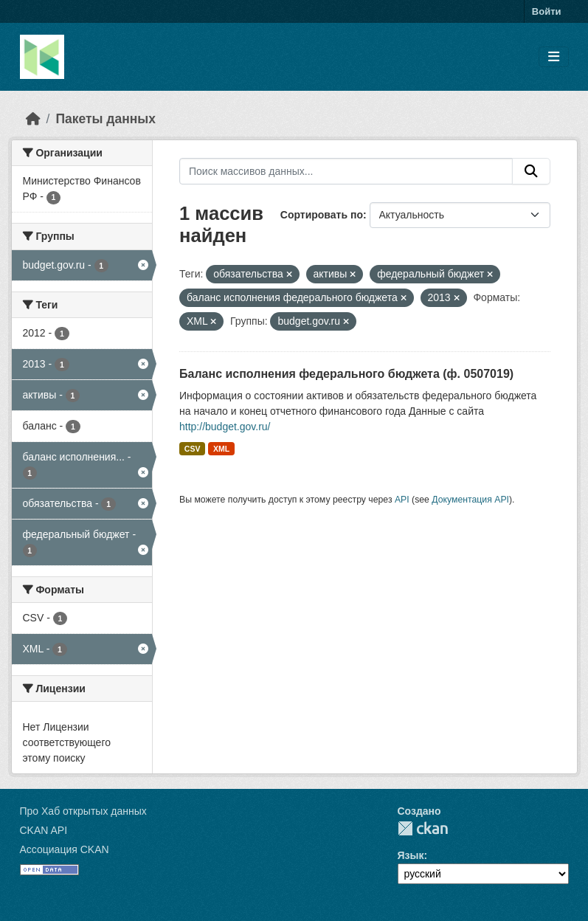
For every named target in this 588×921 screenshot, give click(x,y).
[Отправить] (531, 171)
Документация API (470, 500)
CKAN (423, 828)
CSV (193, 449)
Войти (547, 11)
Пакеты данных (106, 119)
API (402, 500)
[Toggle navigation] (554, 57)
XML (221, 449)
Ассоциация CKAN (65, 849)
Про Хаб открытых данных (83, 811)
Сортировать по (322, 215)
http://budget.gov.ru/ (225, 427)
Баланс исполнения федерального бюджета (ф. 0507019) (346, 374)
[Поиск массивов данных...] (346, 171)
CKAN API (44, 830)
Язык (411, 855)
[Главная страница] (33, 119)
